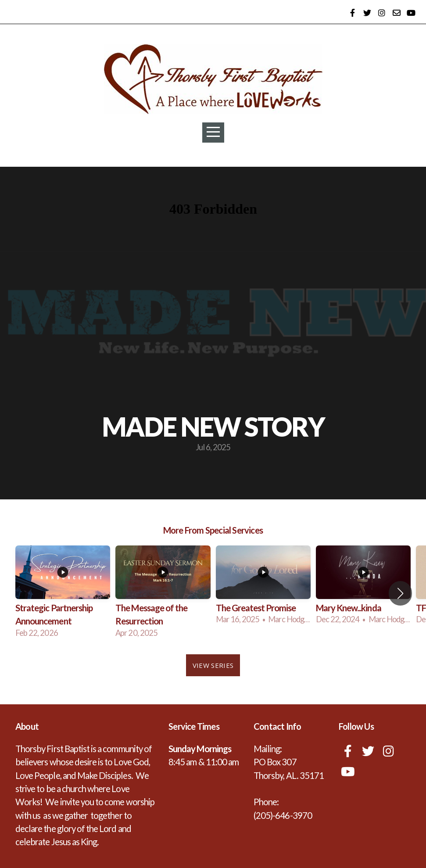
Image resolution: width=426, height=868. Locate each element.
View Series (213, 665)
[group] (63, 593)
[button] (400, 593)
